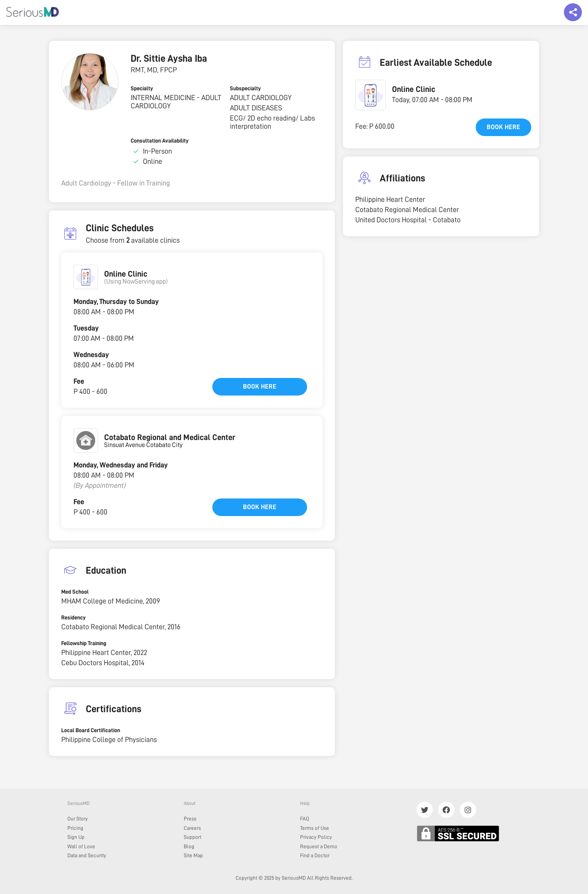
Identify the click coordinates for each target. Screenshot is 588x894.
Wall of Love (81, 846)
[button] (86, 277)
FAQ (305, 819)
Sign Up (76, 837)
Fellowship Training (84, 643)
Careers (192, 828)
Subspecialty (245, 88)
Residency (73, 617)
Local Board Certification (91, 730)
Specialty (142, 88)
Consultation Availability (160, 141)
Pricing (75, 828)
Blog (189, 846)
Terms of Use (315, 828)
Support (193, 837)
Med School (75, 592)
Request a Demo (319, 846)
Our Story (78, 819)
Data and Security (87, 855)
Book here (260, 387)
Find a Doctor (315, 855)
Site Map (193, 855)
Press (190, 819)
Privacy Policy (316, 837)
